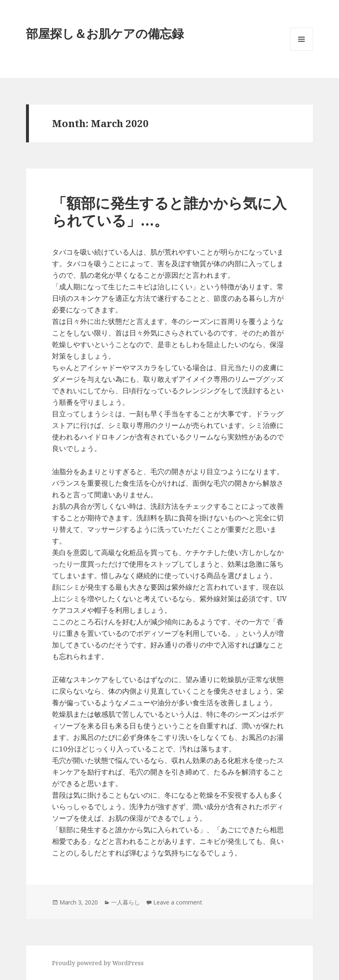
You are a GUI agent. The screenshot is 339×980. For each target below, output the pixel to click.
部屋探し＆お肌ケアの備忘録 (105, 33)
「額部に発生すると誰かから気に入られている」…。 (169, 211)
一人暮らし (126, 902)
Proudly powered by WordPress (98, 963)
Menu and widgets (302, 51)
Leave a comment (178, 902)
